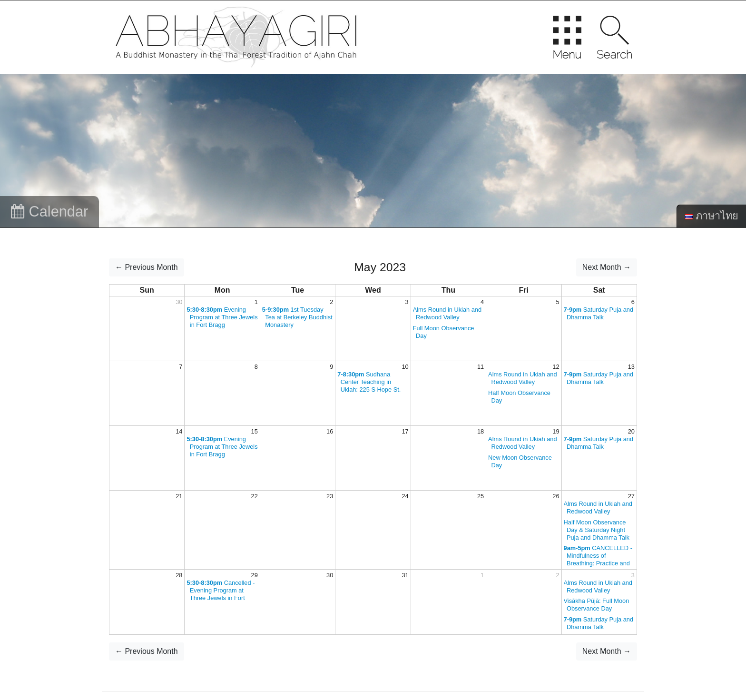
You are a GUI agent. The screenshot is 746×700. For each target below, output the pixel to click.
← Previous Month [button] (147, 267)
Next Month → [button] (607, 267)
